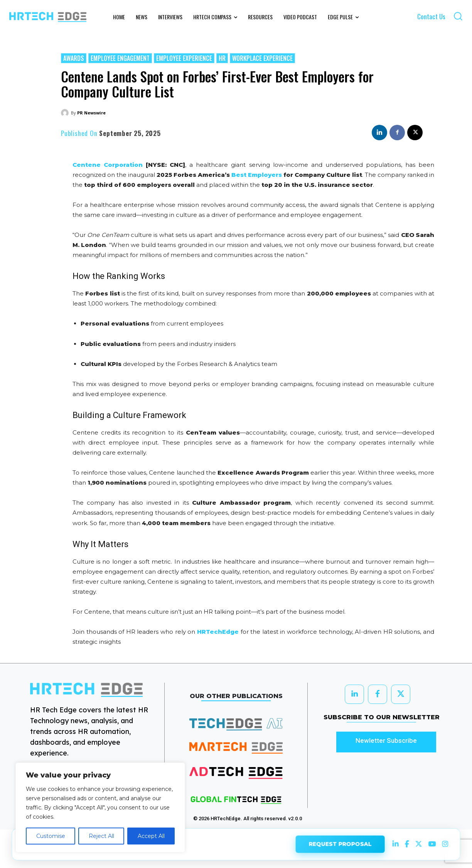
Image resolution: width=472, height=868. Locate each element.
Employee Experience (184, 58)
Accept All (151, 836)
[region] (100, 808)
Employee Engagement (120, 58)
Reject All (101, 836)
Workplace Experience (262, 58)
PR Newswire (91, 113)
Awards (74, 58)
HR (222, 58)
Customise (51, 836)
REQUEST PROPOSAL (340, 843)
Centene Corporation (108, 165)
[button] (458, 16)
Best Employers (257, 175)
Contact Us (431, 16)
